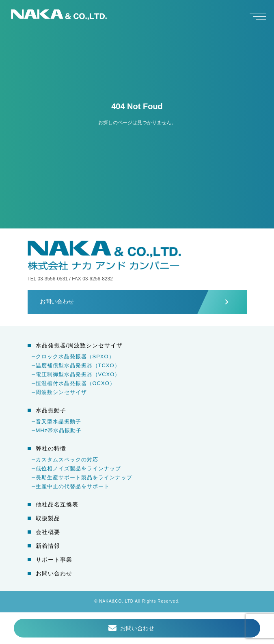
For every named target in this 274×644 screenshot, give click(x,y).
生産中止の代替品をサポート (73, 486)
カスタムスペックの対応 (67, 460)
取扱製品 (48, 518)
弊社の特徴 (51, 448)
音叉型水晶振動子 (58, 421)
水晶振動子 (51, 410)
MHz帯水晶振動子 (59, 430)
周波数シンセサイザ (61, 392)
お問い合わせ (54, 573)
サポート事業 (54, 560)
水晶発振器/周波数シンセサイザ (79, 345)
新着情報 (48, 546)
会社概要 (48, 532)
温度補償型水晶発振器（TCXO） (78, 365)
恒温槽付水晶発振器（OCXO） (76, 383)
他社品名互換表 (57, 504)
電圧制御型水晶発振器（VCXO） (78, 374)
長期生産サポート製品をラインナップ (84, 477)
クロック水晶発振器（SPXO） (75, 356)
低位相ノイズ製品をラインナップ (78, 468)
